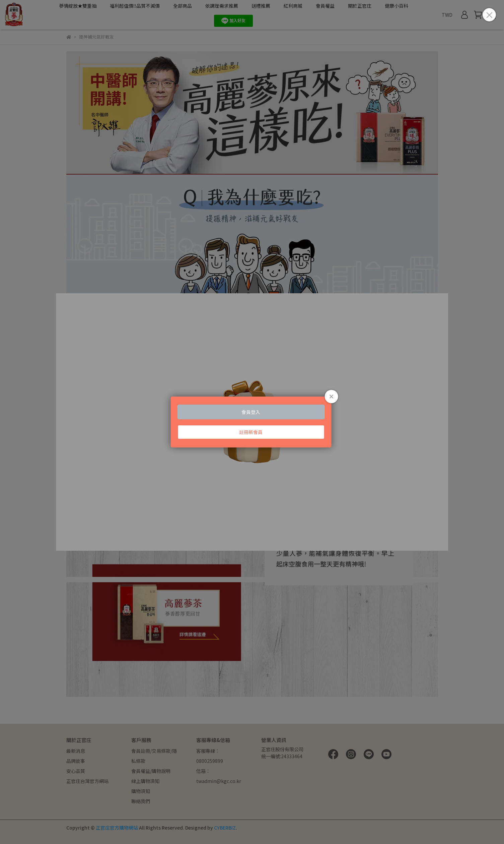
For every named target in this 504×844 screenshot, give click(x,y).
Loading (252, 422)
